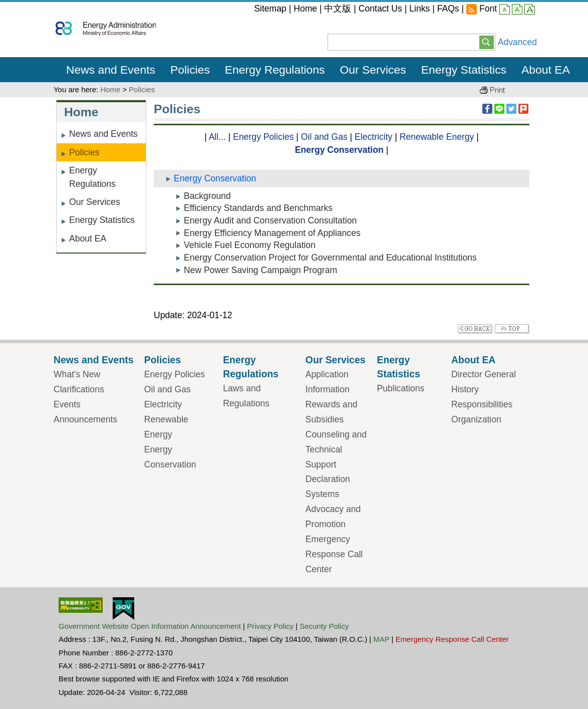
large (530, 10)
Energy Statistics (102, 220)
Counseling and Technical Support (336, 449)
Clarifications (79, 389)
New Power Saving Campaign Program (260, 270)
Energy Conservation (339, 150)
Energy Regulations (92, 177)
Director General (484, 374)
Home (305, 9)
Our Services (95, 202)
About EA (88, 239)
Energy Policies (263, 137)
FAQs (448, 9)
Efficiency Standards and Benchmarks (258, 208)
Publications (400, 388)
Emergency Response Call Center (334, 554)
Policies (142, 89)
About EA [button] (546, 70)
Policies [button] (190, 70)
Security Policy (324, 626)
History (465, 389)
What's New (77, 374)
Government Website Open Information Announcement (150, 626)
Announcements (85, 419)
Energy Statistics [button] (464, 70)
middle (517, 10)
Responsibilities (482, 404)
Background (207, 196)
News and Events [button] (111, 70)
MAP (381, 639)
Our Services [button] (373, 70)
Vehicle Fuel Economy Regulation (250, 245)
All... (217, 137)
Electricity (373, 137)
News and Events (103, 134)
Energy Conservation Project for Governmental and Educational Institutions (330, 258)
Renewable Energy (437, 137)
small (505, 10)
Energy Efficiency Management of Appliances (272, 233)
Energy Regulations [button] (275, 70)
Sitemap (270, 9)
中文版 (338, 9)
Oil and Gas (324, 137)
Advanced (517, 42)
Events (67, 404)
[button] (487, 42)
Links (419, 9)
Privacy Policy (270, 626)
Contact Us (380, 9)
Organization (476, 419)
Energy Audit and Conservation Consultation (270, 220)
